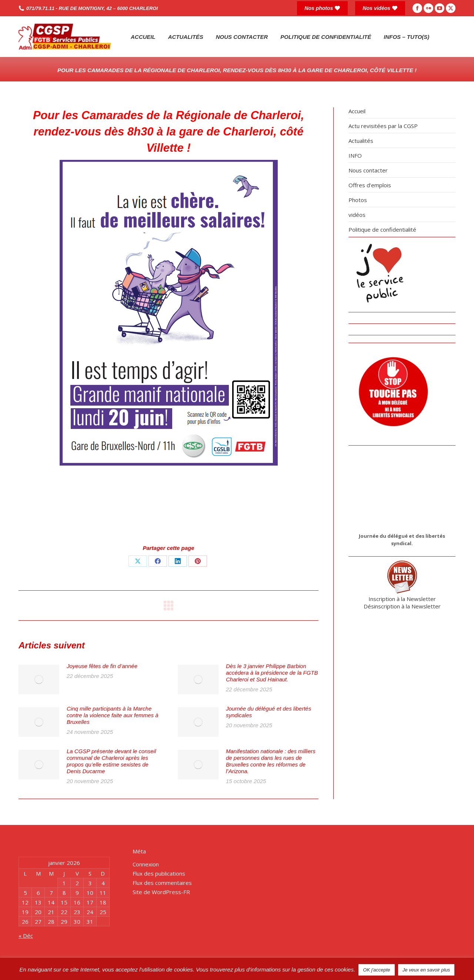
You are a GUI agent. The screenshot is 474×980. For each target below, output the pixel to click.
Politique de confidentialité (382, 229)
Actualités (361, 141)
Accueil (357, 111)
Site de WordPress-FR (161, 892)
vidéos (357, 215)
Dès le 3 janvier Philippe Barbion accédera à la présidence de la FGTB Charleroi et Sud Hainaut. (272, 673)
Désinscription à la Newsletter (402, 606)
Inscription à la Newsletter (402, 599)
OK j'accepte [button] (376, 970)
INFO (355, 155)
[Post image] (39, 679)
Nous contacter (368, 170)
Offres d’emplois (370, 185)
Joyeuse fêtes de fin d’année (102, 666)
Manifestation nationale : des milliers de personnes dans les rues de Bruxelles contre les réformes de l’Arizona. (271, 761)
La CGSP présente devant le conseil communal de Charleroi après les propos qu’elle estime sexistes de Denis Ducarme (111, 761)
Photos (358, 200)
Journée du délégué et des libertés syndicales (268, 712)
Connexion (146, 864)
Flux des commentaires (162, 883)
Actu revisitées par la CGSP (383, 126)
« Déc (26, 936)
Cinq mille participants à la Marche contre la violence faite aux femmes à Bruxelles (113, 715)
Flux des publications (159, 873)
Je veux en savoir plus (426, 970)
